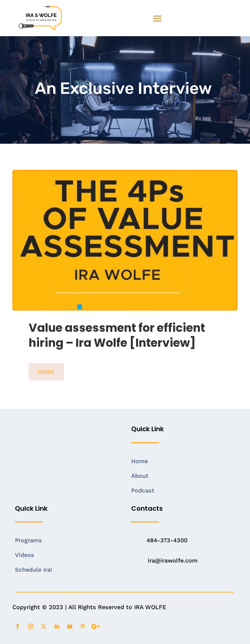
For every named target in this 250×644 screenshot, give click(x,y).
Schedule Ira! (34, 570)
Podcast (143, 490)
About (140, 476)
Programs (28, 540)
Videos (25, 555)
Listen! (46, 371)
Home (139, 461)
